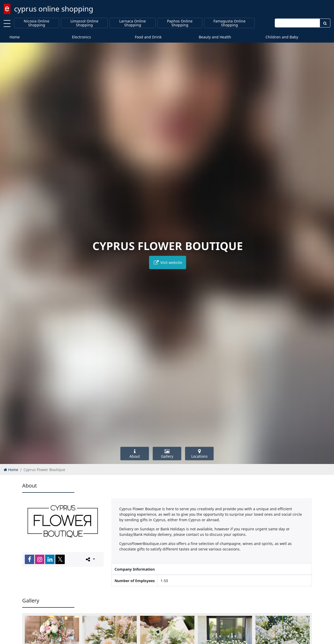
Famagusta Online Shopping (229, 23)
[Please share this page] (90, 559)
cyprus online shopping (54, 9)
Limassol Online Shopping (84, 23)
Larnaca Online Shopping (133, 23)
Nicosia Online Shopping (37, 23)
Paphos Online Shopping (180, 23)
